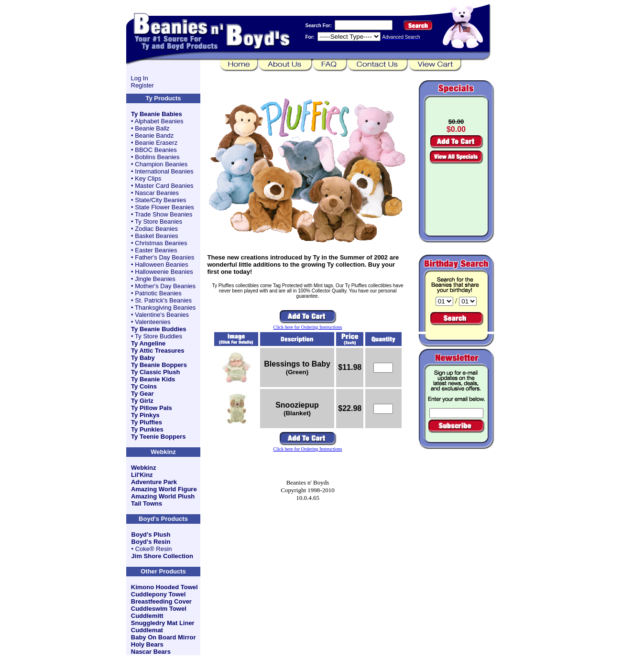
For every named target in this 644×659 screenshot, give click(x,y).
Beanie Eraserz (156, 143)
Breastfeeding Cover (161, 601)
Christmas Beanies (161, 243)
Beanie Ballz (152, 128)
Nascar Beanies (157, 193)
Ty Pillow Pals (152, 408)
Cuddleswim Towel (159, 609)
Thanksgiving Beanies (165, 308)
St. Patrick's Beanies (163, 300)
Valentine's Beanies (162, 315)
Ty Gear (142, 394)
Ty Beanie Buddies (158, 329)
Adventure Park (154, 482)
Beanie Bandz (154, 135)
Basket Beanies (156, 236)
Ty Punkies (147, 429)
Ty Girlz (142, 401)
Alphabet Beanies (159, 121)
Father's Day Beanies (164, 257)
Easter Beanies (156, 250)
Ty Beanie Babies (157, 114)
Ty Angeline (148, 343)
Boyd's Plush (151, 535)
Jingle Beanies (155, 279)
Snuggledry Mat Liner (163, 623)
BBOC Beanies (156, 150)
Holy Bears (147, 644)
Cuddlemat (147, 630)
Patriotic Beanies (158, 293)
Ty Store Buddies (158, 336)
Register (142, 85)
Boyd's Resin (151, 542)
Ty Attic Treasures (158, 351)
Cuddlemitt (147, 616)
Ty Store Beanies (158, 221)
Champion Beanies (161, 164)
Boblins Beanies (157, 157)
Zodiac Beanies (156, 229)
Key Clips (148, 178)
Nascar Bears (151, 652)
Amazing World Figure (164, 489)
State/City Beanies (160, 200)
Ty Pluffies (147, 422)
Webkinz (144, 468)
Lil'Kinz (142, 475)
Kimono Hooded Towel (164, 587)
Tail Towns (147, 503)
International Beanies (164, 171)
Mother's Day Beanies (165, 286)
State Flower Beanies (164, 207)
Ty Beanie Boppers (159, 365)
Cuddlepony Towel (158, 594)
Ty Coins (144, 386)
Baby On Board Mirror (164, 637)
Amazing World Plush (163, 496)
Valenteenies (153, 322)
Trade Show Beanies (164, 214)
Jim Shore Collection (162, 556)
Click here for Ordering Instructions (308, 327)
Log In (140, 78)
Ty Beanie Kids (153, 379)
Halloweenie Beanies (164, 272)
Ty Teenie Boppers (158, 437)
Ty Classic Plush (155, 372)
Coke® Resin (154, 549)
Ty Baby (143, 358)
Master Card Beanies (164, 186)
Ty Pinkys (145, 415)
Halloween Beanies (161, 265)
